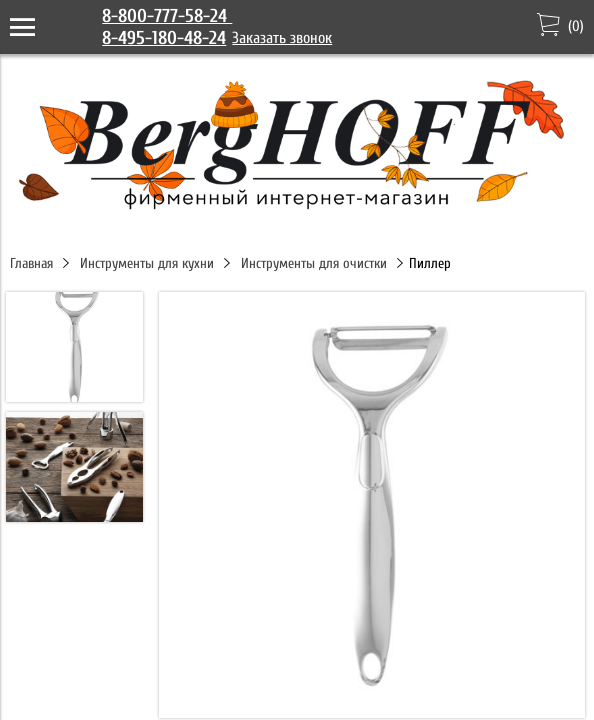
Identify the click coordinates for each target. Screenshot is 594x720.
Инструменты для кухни (147, 263)
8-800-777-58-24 (167, 16)
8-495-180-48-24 (164, 38)
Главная (31, 263)
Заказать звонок (282, 38)
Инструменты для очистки (314, 263)
